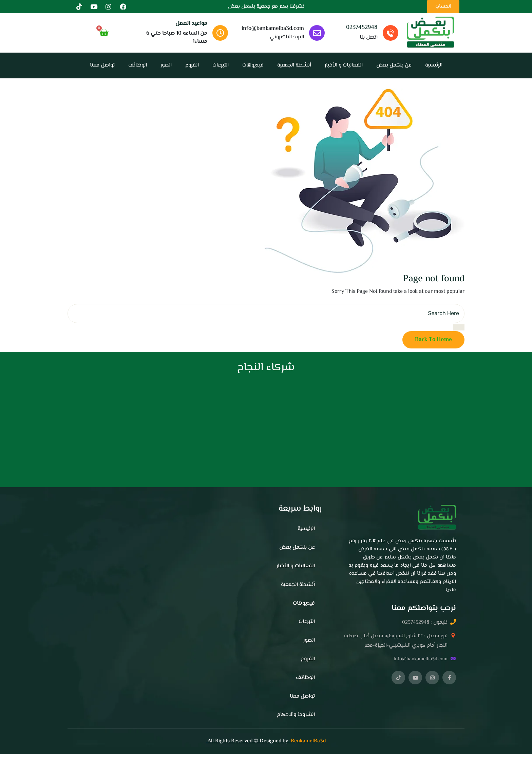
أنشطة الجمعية (294, 65)
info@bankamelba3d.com (273, 29)
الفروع (192, 65)
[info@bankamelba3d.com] (317, 33)
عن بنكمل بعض (394, 65)
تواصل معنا (102, 65)
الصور (166, 65)
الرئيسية (434, 65)
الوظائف (138, 65)
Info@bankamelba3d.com (421, 659)
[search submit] (459, 327)
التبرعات (221, 65)
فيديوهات (253, 65)
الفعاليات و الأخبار (344, 65)
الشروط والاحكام (296, 715)
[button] (396, 651)
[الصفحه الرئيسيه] (431, 33)
